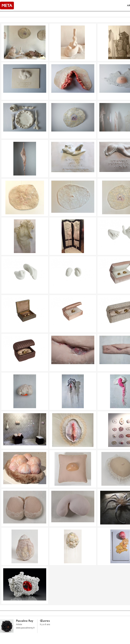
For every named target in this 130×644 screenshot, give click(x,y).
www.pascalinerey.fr (25, 628)
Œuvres (45, 621)
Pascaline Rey (25, 621)
